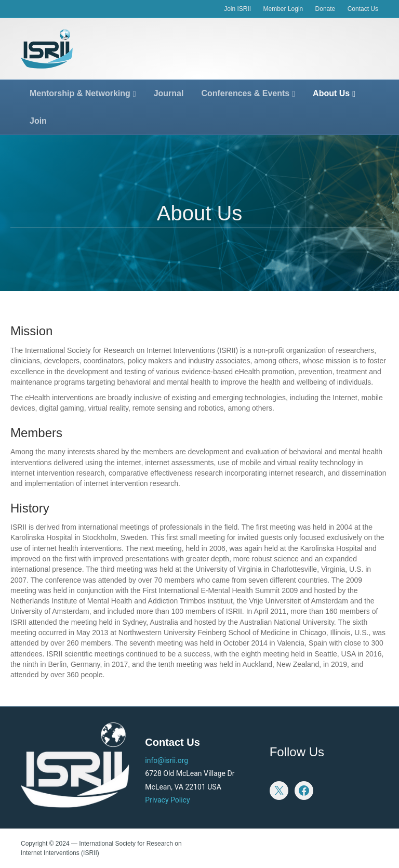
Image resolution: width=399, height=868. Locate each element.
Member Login (283, 9)
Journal (169, 93)
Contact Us (363, 9)
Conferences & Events (245, 93)
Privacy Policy (167, 800)
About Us (331, 93)
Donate (325, 9)
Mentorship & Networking (80, 93)
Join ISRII (237, 9)
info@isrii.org (167, 760)
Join (38, 121)
